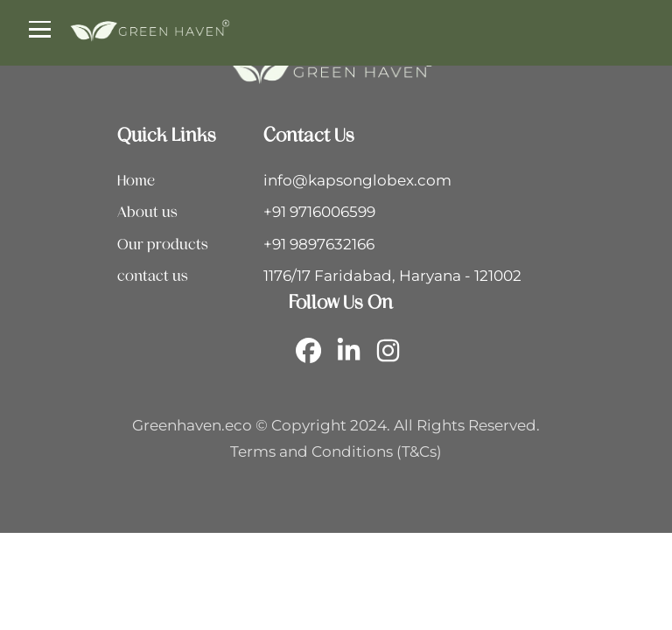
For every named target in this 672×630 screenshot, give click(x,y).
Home (136, 180)
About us (147, 212)
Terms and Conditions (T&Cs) (336, 451)
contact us (153, 276)
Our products (163, 244)
